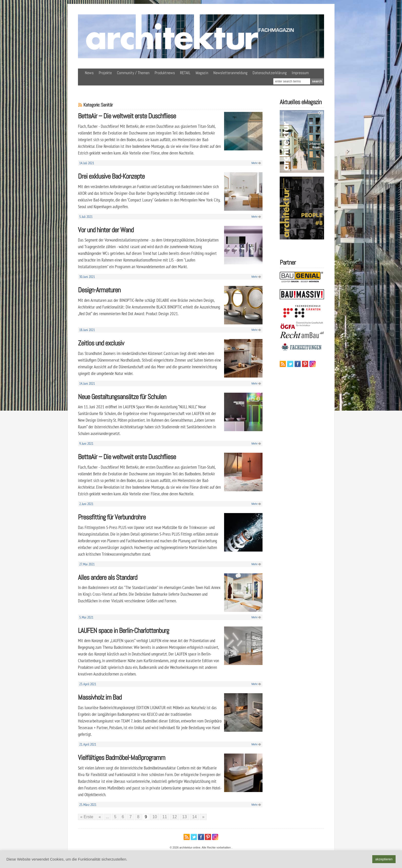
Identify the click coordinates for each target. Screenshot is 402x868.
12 (175, 817)
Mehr (255, 163)
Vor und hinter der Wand (106, 230)
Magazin (202, 73)
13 (185, 817)
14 (195, 817)
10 (155, 817)
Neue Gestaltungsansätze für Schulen (122, 397)
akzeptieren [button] (384, 859)
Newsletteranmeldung (230, 73)
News (89, 73)
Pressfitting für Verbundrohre (112, 517)
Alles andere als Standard (108, 577)
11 (165, 817)
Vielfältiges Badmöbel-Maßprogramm (122, 758)
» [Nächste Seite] (203, 817)
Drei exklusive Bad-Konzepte (111, 176)
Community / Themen (133, 73)
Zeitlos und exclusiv (101, 343)
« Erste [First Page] (87, 817)
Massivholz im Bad (100, 697)
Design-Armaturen (99, 290)
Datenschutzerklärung (270, 73)
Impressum (300, 73)
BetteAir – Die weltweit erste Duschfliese (127, 116)
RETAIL (185, 73)
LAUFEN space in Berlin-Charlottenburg (123, 630)
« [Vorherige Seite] (100, 817)
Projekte (105, 73)
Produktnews (165, 73)
